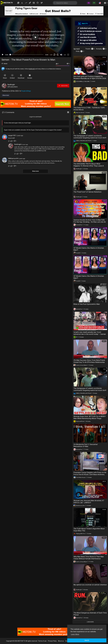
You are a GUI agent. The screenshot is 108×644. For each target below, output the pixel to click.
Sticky (78, 51)
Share (5, 76)
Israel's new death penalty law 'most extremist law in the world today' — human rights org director (90, 334)
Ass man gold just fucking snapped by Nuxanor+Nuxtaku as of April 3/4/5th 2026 (90, 77)
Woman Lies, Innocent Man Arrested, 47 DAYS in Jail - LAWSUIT (89, 502)
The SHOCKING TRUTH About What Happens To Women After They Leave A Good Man (89, 166)
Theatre (88, 49)
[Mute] (61, 55)
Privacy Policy (52, 641)
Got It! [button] (87, 640)
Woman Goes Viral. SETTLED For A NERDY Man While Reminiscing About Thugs (90, 417)
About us (61, 641)
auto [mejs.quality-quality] (65, 55)
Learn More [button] (75, 634)
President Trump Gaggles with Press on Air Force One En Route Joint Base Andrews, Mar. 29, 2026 (90, 474)
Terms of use (42, 641)
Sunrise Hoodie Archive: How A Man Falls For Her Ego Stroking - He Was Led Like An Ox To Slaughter (90, 222)
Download (23, 76)
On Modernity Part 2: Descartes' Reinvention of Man (86, 445)
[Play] (3, 55)
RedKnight (32, 69)
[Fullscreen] (68, 55)
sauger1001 (12, 135)
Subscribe (63, 86)
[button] (100, 3)
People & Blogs (26, 91)
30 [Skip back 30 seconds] (54, 55)
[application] (36, 37)
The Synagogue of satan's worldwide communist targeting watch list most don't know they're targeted (90, 138)
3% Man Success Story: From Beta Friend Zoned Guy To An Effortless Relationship (89, 361)
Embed (13, 76)
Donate (33, 76)
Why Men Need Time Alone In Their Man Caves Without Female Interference (89, 558)
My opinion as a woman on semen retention (90, 585)
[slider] (27, 55)
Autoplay (99, 49)
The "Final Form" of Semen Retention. (88, 192)
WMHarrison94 (13, 158)
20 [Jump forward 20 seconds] (58, 55)
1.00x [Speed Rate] (51, 55)
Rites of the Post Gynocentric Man (87, 304)
